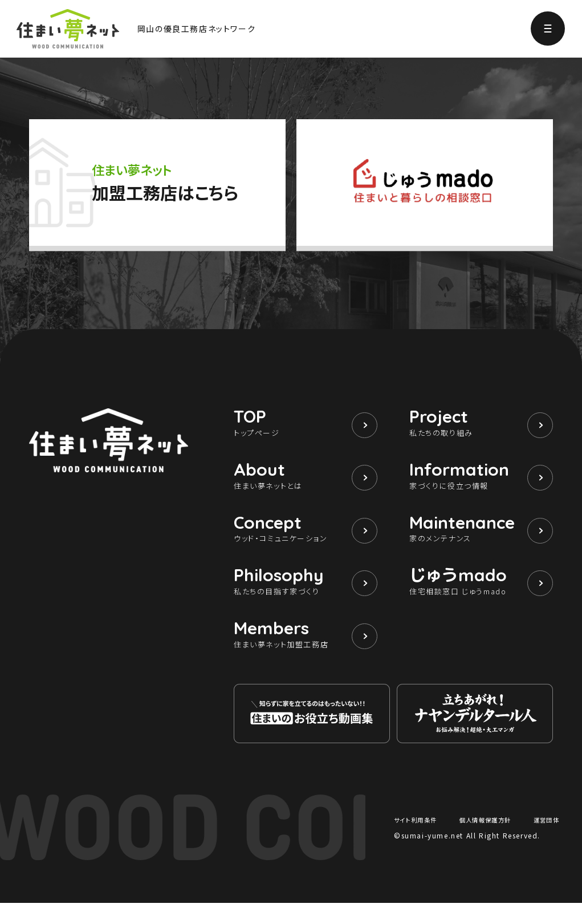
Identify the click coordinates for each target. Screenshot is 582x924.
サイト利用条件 (420, 840)
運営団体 (544, 840)
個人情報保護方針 (487, 840)
